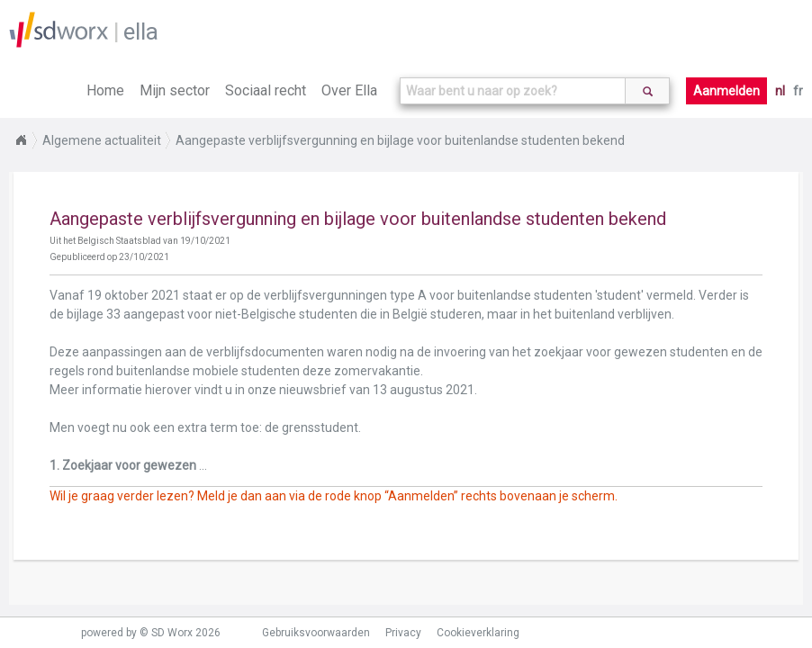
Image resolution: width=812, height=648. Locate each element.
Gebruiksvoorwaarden (316, 633)
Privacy (403, 633)
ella (141, 31)
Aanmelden (726, 91)
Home (105, 90)
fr (798, 91)
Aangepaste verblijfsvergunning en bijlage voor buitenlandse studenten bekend (400, 140)
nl (780, 91)
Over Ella (349, 90)
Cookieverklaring (478, 633)
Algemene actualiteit (102, 140)
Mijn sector (175, 90)
